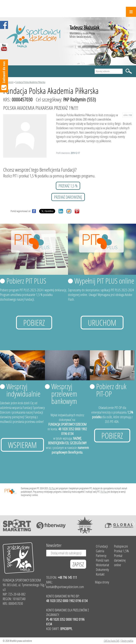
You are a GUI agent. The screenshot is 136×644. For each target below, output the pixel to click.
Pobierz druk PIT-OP (111, 390)
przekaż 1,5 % (68, 186)
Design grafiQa (127, 641)
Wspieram (22, 445)
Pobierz (34, 323)
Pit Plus (52, 488)
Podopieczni (8, 82)
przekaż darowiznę (68, 197)
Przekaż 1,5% (121, 551)
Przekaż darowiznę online (120, 560)
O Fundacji (102, 546)
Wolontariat (102, 565)
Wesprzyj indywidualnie (23, 390)
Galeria (100, 551)
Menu (131, 12)
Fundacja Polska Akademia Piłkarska (30, 82)
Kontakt (100, 574)
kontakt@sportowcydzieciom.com (65, 587)
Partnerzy (101, 556)
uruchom (102, 323)
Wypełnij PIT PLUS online (104, 281)
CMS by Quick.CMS (112, 641)
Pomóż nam (102, 560)
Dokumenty (102, 570)
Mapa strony (102, 582)
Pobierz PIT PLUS (26, 281)
